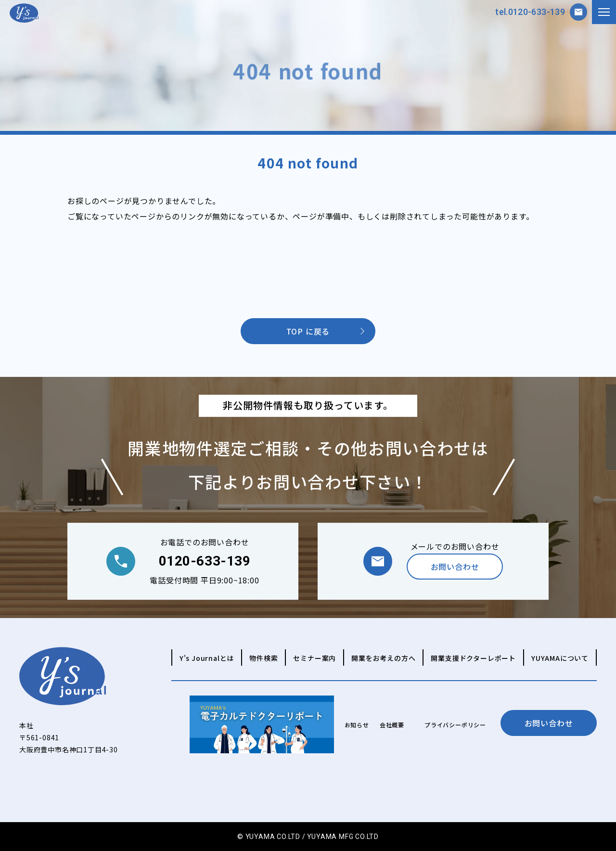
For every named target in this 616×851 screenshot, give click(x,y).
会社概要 (392, 725)
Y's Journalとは (207, 658)
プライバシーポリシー (455, 725)
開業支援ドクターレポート (473, 658)
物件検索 (263, 658)
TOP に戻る (308, 331)
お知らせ (357, 725)
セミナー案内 (314, 658)
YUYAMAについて (560, 658)
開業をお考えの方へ (383, 658)
